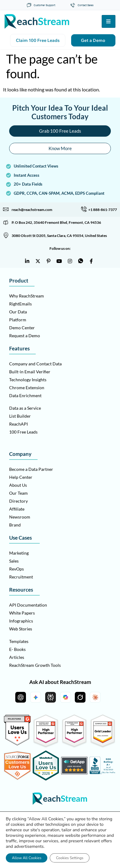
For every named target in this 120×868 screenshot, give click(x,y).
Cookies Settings (70, 858)
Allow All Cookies (27, 858)
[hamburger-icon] (109, 21)
